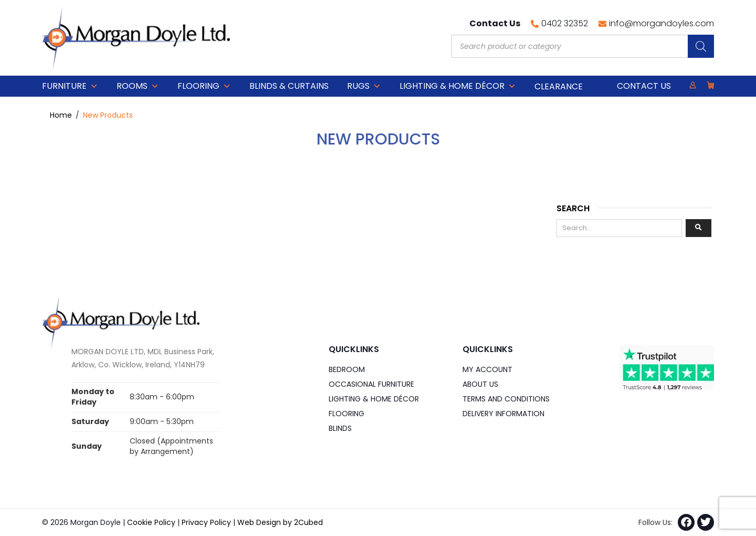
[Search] (701, 46)
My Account (487, 369)
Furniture (70, 86)
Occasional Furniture (371, 384)
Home (61, 115)
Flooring (204, 86)
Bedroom (347, 369)
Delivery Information (503, 414)
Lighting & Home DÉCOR (458, 86)
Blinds (340, 428)
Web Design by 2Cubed (280, 522)
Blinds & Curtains (289, 86)
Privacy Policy (206, 522)
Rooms (138, 86)
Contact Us (644, 86)
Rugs (364, 86)
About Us (480, 384)
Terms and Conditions (506, 399)
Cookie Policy (151, 522)
